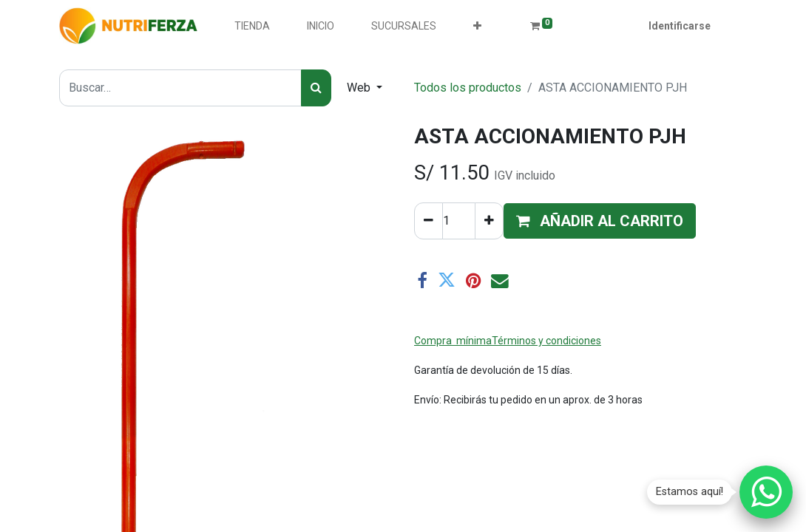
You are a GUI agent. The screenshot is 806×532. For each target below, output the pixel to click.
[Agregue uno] (489, 221)
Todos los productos (468, 88)
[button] (477, 26)
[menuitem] (252, 26)
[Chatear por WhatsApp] (766, 492)
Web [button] (360, 88)
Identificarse (680, 26)
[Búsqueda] (316, 88)
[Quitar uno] (429, 221)
